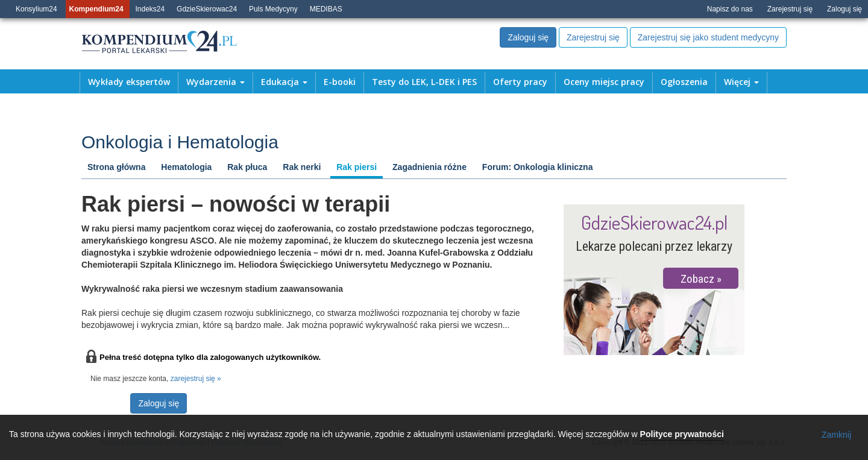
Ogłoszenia (684, 82)
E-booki (340, 82)
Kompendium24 (96, 9)
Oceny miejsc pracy (604, 82)
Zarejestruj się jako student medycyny (708, 37)
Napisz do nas (730, 9)
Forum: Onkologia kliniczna (538, 167)
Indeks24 (150, 9)
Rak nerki (302, 167)
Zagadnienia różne (429, 167)
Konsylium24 (36, 9)
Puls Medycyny (273, 9)
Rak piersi (357, 167)
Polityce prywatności (682, 434)
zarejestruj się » (196, 379)
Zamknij (836, 435)
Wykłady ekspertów (129, 82)
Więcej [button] (741, 82)
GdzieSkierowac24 (207, 9)
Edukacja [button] (284, 82)
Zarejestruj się (790, 9)
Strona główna (116, 167)
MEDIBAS (326, 9)
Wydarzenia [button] (215, 82)
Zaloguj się (844, 9)
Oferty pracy (520, 82)
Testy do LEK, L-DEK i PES (424, 82)
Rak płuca (247, 167)
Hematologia (186, 167)
